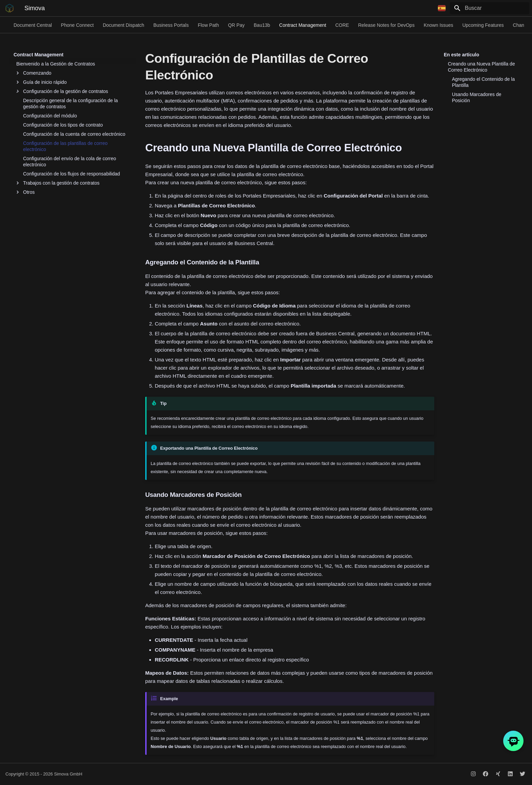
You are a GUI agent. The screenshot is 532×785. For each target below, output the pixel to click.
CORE (342, 25)
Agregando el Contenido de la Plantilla (483, 82)
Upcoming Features (483, 25)
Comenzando (34, 73)
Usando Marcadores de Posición (477, 97)
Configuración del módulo (50, 116)
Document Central (33, 25)
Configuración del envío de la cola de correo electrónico (70, 162)
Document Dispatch (123, 25)
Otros (25, 192)
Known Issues (439, 25)
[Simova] (9, 8)
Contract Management (303, 25)
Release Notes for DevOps (386, 25)
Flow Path (208, 25)
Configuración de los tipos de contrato (63, 125)
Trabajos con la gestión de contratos (58, 183)
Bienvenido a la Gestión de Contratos (56, 64)
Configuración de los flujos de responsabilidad (72, 174)
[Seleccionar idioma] (442, 8)
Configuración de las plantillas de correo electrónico (65, 146)
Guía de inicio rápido (41, 82)
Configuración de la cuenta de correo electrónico (74, 134)
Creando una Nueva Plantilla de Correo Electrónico (481, 67)
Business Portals (171, 25)
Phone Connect (78, 25)
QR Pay (236, 25)
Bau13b (262, 25)
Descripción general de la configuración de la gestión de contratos (70, 104)
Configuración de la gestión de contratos (62, 91)
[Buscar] (490, 8)
